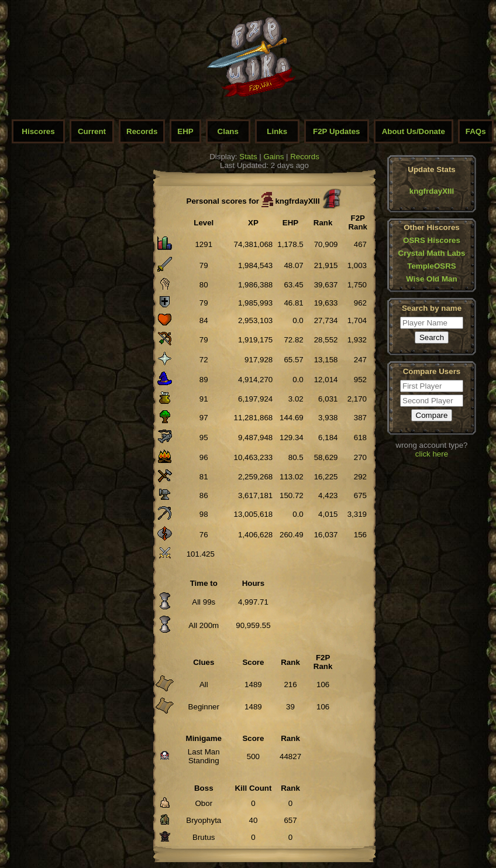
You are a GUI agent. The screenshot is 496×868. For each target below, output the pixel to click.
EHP (185, 131)
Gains (274, 157)
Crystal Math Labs (432, 253)
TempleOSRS (431, 266)
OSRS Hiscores (432, 240)
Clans (228, 131)
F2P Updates (337, 131)
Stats (248, 157)
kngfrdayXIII (432, 191)
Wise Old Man (431, 279)
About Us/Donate (414, 131)
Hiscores (38, 131)
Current (92, 131)
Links (277, 131)
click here (432, 454)
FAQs (476, 131)
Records (142, 131)
